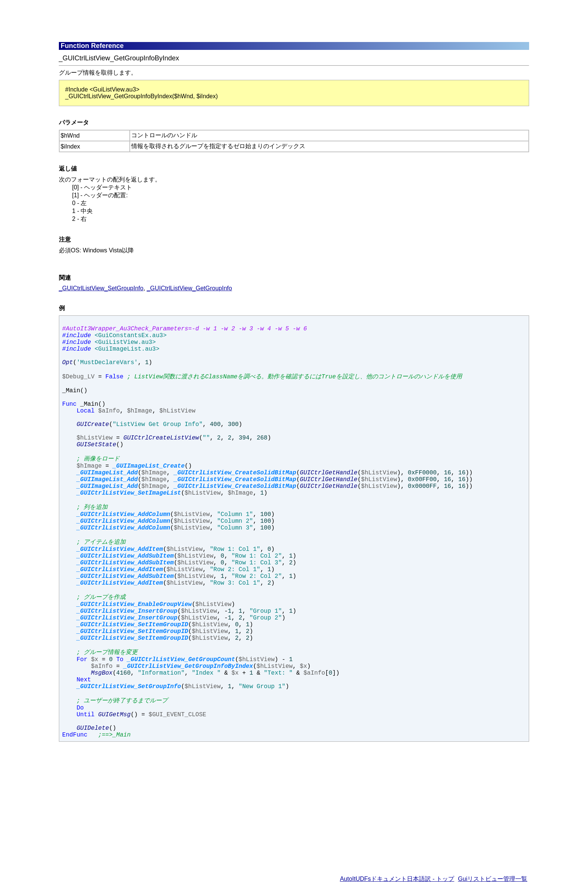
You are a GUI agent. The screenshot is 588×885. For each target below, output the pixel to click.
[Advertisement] (241, 21)
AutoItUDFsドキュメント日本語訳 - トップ (397, 879)
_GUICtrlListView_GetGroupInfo (189, 288)
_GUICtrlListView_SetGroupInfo (101, 288)
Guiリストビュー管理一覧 (493, 879)
